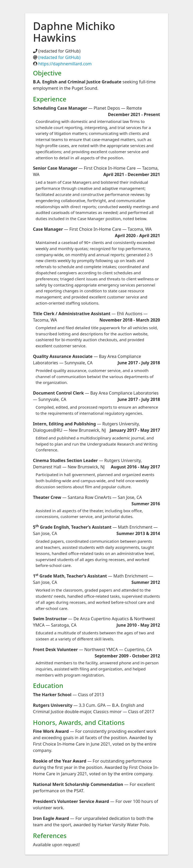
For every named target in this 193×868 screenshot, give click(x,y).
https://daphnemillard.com (65, 64)
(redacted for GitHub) (59, 57)
